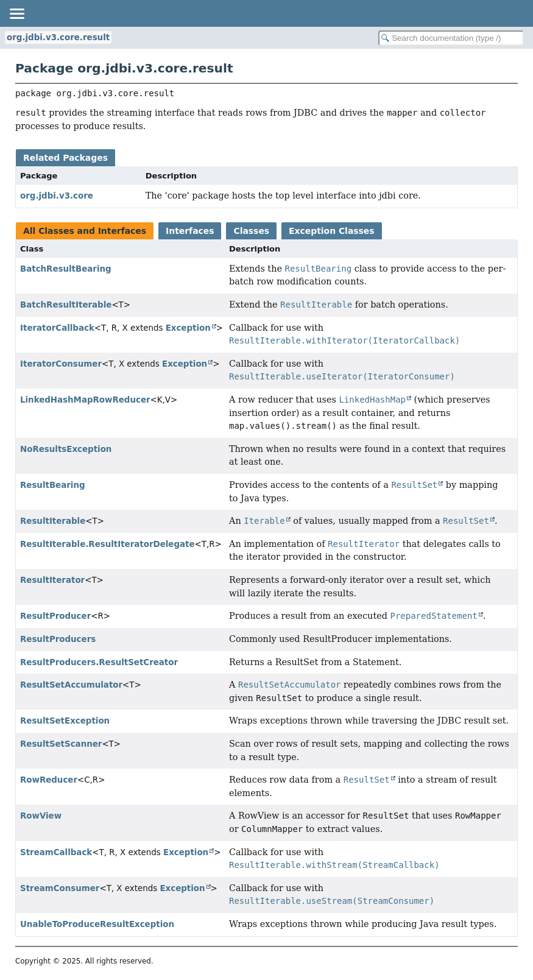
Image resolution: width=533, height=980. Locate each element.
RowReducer (49, 780)
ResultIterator (52, 580)
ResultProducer (55, 616)
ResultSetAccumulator (71, 685)
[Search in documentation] (451, 38)
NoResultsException (66, 449)
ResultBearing (53, 485)
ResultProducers (58, 639)
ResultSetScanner (61, 744)
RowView (41, 816)
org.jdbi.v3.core (57, 196)
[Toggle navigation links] (16, 13)
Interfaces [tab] (190, 231)
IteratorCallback (57, 328)
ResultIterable (53, 521)
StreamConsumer (60, 888)
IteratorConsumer (61, 364)
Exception (188, 328)
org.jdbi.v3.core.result (58, 37)
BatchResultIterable (66, 305)
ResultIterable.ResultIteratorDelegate (108, 544)
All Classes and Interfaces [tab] (85, 231)
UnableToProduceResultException (97, 924)
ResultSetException (65, 721)
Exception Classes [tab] (331, 231)
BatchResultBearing (66, 269)
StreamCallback (56, 852)
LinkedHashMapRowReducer (85, 400)
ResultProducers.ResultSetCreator (99, 662)
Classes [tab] (251, 231)
